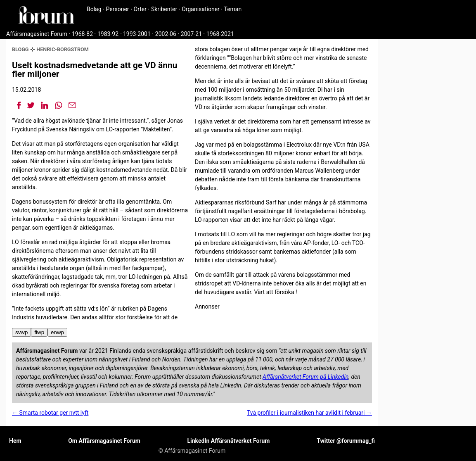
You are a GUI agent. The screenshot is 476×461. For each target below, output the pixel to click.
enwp (57, 332)
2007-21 (191, 34)
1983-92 (108, 34)
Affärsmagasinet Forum (37, 34)
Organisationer (201, 9)
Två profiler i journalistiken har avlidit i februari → (309, 413)
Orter (140, 9)
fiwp (39, 332)
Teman (233, 9)
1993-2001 (137, 34)
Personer (118, 9)
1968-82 (82, 34)
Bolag (94, 9)
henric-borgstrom (63, 49)
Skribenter (164, 9)
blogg (20, 49)
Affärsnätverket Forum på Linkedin (305, 377)
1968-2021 (220, 34)
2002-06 (166, 34)
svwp (21, 332)
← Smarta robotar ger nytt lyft (50, 413)
